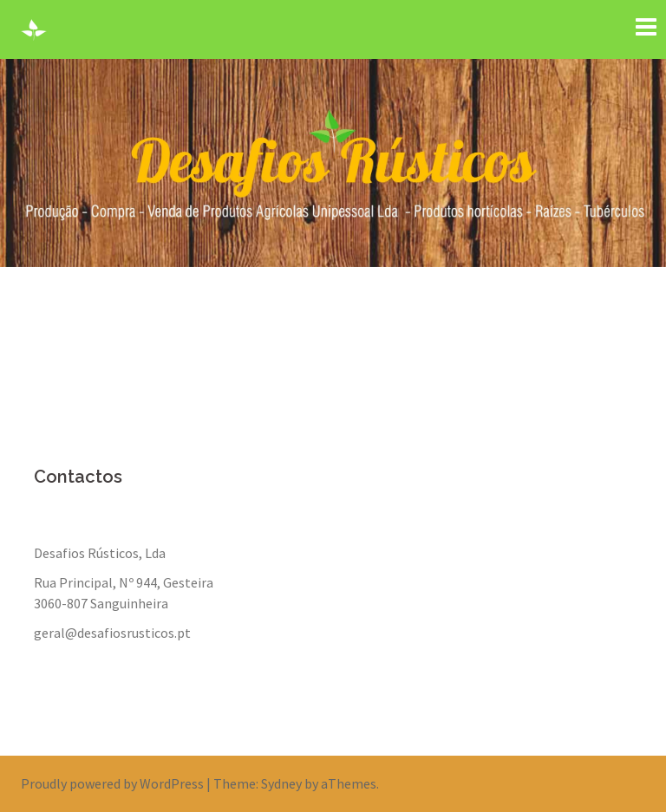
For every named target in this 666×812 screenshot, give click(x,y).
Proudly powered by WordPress (112, 783)
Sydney (281, 783)
